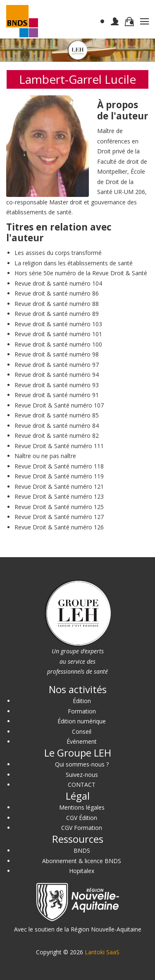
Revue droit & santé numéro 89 (57, 314)
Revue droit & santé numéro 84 (57, 426)
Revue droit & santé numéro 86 (57, 293)
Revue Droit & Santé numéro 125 (59, 507)
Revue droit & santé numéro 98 (57, 354)
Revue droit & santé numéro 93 (57, 385)
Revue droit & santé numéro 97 (57, 365)
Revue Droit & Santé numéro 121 (59, 486)
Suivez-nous (82, 775)
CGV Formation (82, 828)
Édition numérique (82, 721)
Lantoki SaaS (102, 952)
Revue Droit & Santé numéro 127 (59, 517)
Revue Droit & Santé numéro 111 (59, 446)
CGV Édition (82, 818)
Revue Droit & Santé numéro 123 (59, 496)
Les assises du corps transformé (58, 253)
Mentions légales (82, 807)
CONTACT (82, 785)
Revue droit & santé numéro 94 (57, 375)
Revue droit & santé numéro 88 (57, 304)
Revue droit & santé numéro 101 (58, 334)
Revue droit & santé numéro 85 (57, 415)
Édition (82, 701)
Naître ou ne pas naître (45, 456)
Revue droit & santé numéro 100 (58, 344)
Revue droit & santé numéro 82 (57, 435)
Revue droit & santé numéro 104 (58, 283)
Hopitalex (82, 871)
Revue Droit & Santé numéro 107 (59, 405)
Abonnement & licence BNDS (82, 861)
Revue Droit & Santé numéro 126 (59, 527)
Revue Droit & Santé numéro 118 (59, 466)
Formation (82, 711)
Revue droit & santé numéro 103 (58, 324)
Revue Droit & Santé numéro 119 (59, 476)
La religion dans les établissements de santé (74, 263)
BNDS (82, 850)
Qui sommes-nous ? (82, 764)
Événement (82, 741)
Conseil (82, 731)
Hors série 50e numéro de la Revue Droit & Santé (81, 273)
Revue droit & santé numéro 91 (57, 395)
